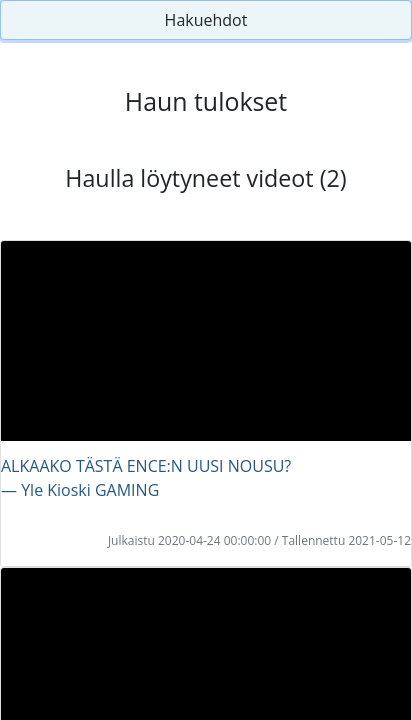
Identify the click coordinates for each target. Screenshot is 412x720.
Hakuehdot (206, 20)
